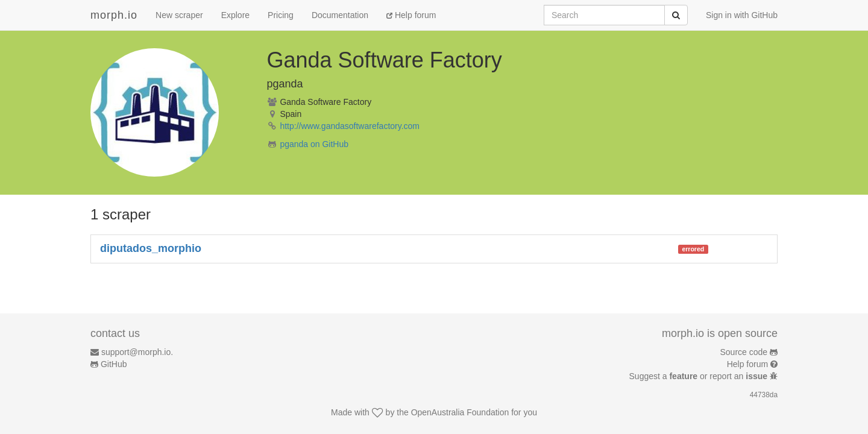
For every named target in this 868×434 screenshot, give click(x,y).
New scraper (179, 15)
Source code (744, 352)
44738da (764, 395)
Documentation (340, 15)
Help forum (411, 15)
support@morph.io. (137, 352)
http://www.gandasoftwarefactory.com (350, 126)
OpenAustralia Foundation (460, 412)
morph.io (114, 15)
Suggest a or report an (700, 376)
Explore (235, 15)
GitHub (114, 364)
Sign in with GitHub (742, 15)
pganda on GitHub (314, 144)
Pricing (281, 15)
